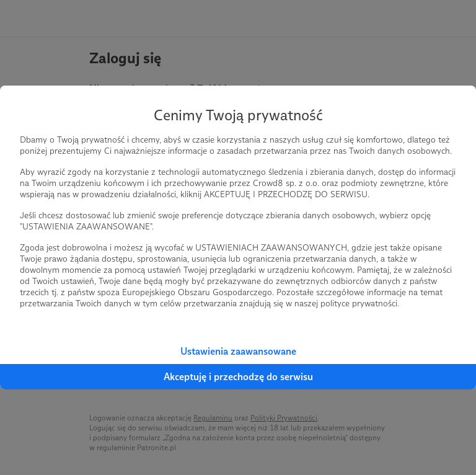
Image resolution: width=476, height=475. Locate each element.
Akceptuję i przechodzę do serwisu (238, 377)
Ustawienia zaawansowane (238, 351)
